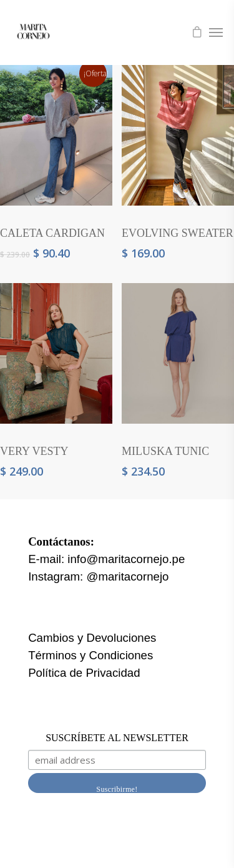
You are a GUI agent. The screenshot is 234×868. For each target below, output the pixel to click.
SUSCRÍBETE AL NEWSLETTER (117, 738)
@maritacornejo (127, 576)
